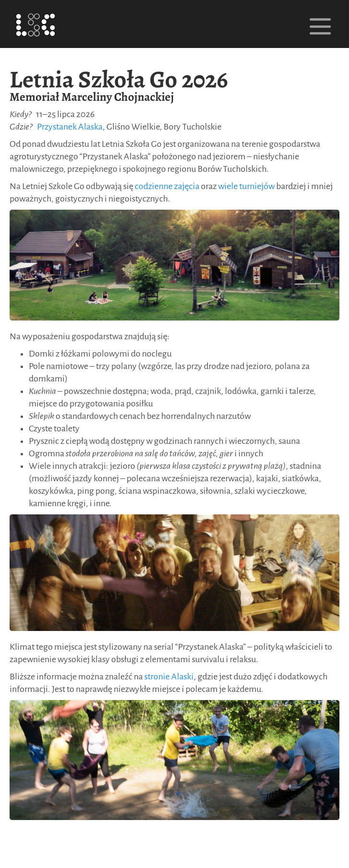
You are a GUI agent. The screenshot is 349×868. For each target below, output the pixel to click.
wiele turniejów (246, 186)
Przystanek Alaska (70, 127)
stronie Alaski (169, 677)
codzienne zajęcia (167, 186)
